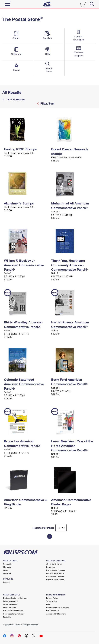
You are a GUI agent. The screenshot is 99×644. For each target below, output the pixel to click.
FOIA (48, 604)
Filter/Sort (47, 103)
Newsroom (51, 567)
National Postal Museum (13, 611)
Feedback (7, 573)
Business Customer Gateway (15, 598)
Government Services (55, 577)
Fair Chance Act (53, 611)
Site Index (7, 567)
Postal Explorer (10, 607)
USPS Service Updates (56, 570)
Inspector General (10, 604)
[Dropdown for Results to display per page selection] (61, 528)
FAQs (5, 570)
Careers (6, 582)
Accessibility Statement (56, 614)
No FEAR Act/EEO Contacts (58, 607)
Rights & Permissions (55, 580)
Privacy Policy (52, 598)
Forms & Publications (55, 573)
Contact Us (8, 564)
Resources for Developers (14, 614)
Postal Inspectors (10, 601)
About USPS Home (54, 564)
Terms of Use (52, 601)
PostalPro (7, 617)
